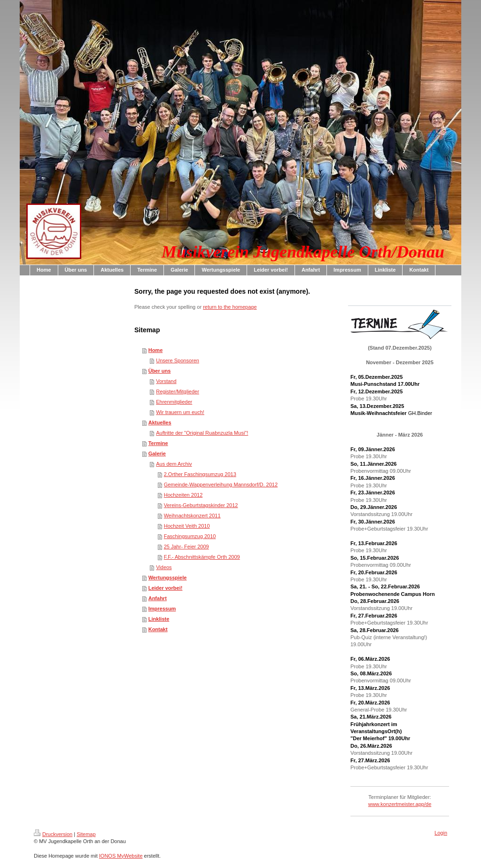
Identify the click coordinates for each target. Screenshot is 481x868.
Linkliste (159, 619)
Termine (158, 443)
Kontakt (158, 629)
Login (441, 833)
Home (156, 350)
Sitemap (86, 834)
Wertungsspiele (168, 578)
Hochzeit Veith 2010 (187, 526)
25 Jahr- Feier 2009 (186, 547)
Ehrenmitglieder (174, 402)
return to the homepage (230, 307)
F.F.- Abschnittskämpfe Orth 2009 (202, 557)
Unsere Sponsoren (178, 360)
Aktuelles (160, 422)
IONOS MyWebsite (121, 856)
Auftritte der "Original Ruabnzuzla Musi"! (202, 433)
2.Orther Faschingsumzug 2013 (200, 474)
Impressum (162, 609)
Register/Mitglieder (178, 391)
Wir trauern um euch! (180, 412)
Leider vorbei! (166, 588)
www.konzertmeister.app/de (400, 804)
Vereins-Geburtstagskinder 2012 (201, 505)
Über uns (160, 371)
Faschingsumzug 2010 (190, 536)
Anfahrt (158, 598)
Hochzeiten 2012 (183, 495)
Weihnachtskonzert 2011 (192, 516)
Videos (164, 567)
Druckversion (53, 834)
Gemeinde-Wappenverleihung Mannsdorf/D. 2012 (221, 485)
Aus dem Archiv (174, 464)
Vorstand (166, 381)
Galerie (157, 454)
